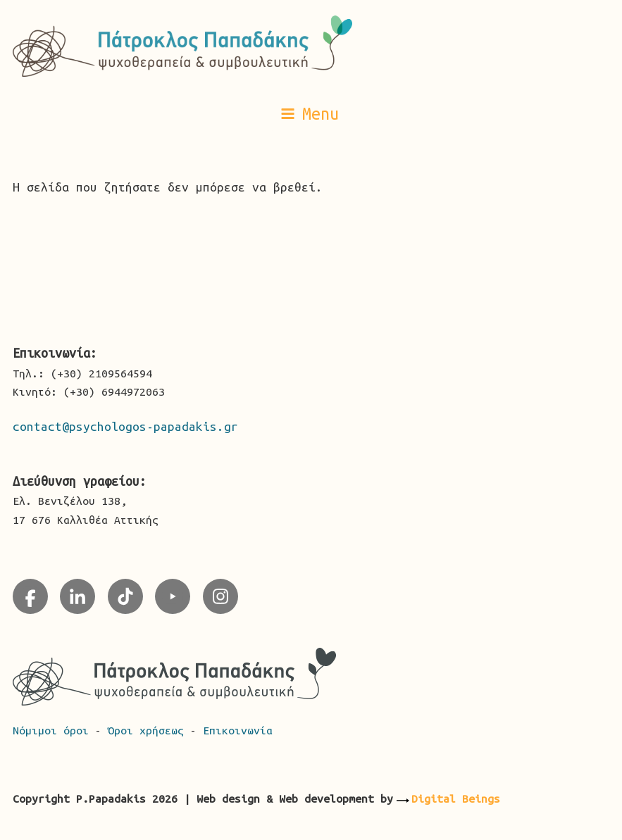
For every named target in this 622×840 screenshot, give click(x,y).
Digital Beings (456, 798)
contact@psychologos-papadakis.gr (125, 426)
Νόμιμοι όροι (54, 730)
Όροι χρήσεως (149, 730)
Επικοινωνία (238, 730)
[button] (311, 113)
